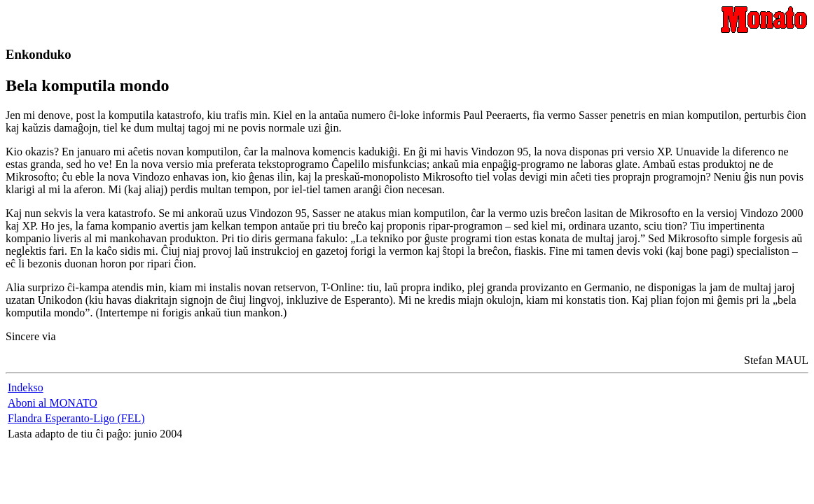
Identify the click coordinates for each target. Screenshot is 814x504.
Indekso (26, 387)
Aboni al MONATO (53, 403)
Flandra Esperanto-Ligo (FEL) (76, 418)
